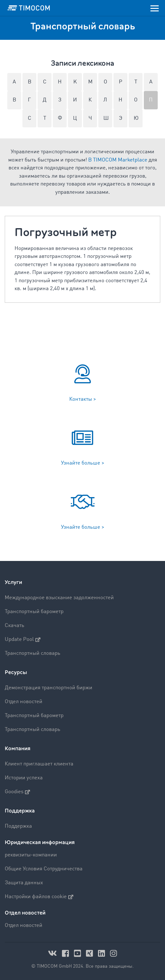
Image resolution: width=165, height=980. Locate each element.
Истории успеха (24, 778)
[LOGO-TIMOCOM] (29, 8)
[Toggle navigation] (155, 8)
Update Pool (23, 640)
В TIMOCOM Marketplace (118, 160)
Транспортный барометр (34, 612)
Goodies (17, 792)
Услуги (13, 582)
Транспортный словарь (33, 653)
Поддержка (20, 811)
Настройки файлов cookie (39, 897)
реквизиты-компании (31, 855)
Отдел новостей (24, 702)
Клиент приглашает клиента (39, 764)
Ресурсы (16, 672)
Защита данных (24, 883)
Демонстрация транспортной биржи (49, 688)
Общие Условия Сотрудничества (44, 869)
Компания (18, 749)
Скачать (15, 626)
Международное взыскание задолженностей (59, 598)
